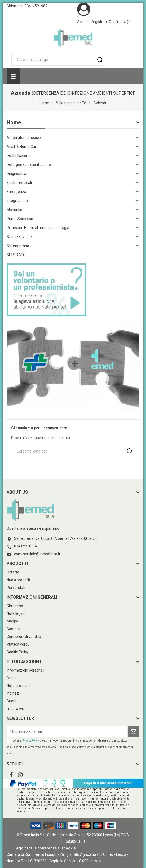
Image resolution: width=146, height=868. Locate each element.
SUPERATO (16, 255)
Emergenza (16, 192)
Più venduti (16, 588)
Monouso (14, 210)
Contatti (13, 629)
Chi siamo (15, 606)
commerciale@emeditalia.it (37, 554)
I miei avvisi (16, 709)
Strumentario (18, 246)
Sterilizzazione (19, 237)
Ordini (12, 678)
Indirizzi (13, 693)
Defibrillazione (19, 156)
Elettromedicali (19, 183)
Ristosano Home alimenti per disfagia (38, 228)
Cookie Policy (18, 652)
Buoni (11, 701)
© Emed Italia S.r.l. (31, 835)
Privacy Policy (18, 644)
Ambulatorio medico (24, 138)
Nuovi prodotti (18, 580)
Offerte (13, 572)
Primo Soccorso (20, 219)
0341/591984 (36, 6)
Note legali (15, 613)
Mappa (12, 621)
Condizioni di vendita (24, 637)
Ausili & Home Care (23, 147)
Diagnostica (16, 174)
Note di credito (19, 686)
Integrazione (17, 201)
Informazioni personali (25, 670)
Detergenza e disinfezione (29, 165)
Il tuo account (24, 662)
